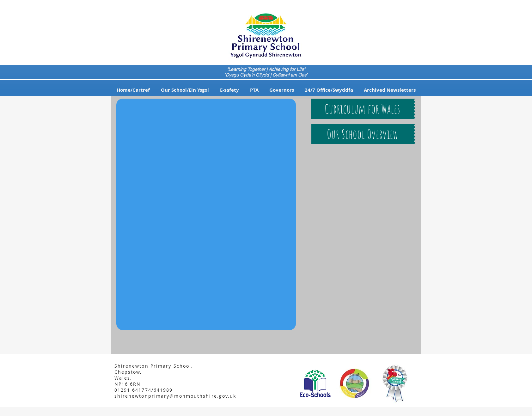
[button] (185, 90)
